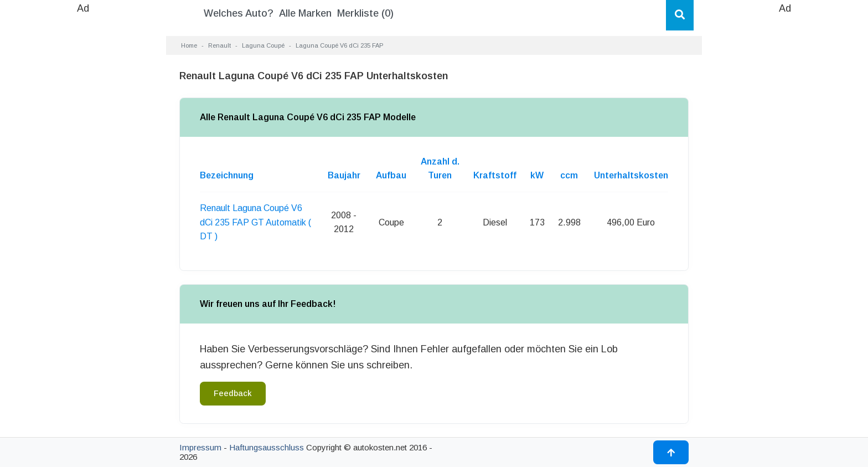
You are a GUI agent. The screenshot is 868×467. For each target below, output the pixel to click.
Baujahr (344, 175)
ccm (569, 175)
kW (537, 175)
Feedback (233, 393)
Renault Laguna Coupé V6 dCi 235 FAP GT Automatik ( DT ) (255, 222)
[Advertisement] (83, 183)
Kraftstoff (495, 175)
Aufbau (391, 175)
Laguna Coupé (263, 45)
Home (189, 45)
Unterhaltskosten (631, 175)
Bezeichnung (227, 175)
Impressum (200, 447)
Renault (219, 45)
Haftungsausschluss (267, 447)
